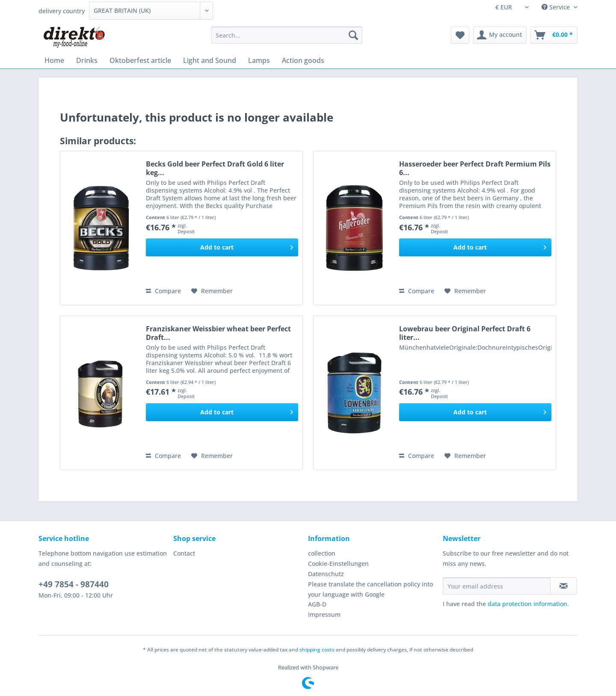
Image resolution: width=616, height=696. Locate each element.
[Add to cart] (222, 247)
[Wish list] (460, 35)
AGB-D (317, 604)
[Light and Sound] (210, 60)
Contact (184, 553)
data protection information (527, 604)
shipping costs (317, 650)
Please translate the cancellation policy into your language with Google (370, 589)
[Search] (353, 35)
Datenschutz (326, 574)
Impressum (324, 614)
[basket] (554, 35)
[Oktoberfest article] (140, 60)
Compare (163, 291)
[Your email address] (497, 586)
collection (322, 553)
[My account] (500, 35)
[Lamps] (259, 60)
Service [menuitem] (557, 7)
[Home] (54, 60)
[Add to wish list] (212, 291)
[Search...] (287, 35)
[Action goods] (303, 60)
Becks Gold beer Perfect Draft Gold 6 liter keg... (215, 168)
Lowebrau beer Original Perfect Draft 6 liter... (465, 333)
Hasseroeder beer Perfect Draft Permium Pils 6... (475, 168)
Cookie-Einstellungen (338, 564)
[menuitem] (287, 39)
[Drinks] (87, 60)
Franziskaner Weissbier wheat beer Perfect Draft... (218, 333)
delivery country (62, 11)
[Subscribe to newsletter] (564, 586)
